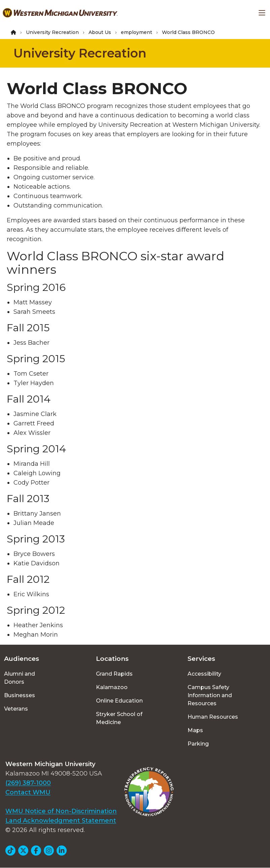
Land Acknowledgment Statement (61, 821)
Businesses (20, 695)
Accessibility (204, 674)
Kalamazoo (112, 687)
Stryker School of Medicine (119, 718)
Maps (195, 730)
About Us (100, 32)
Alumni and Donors (20, 678)
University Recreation (52, 32)
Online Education (119, 701)
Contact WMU (28, 792)
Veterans (16, 709)
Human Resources (213, 717)
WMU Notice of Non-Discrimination (61, 811)
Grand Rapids (114, 674)
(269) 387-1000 (28, 783)
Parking (198, 744)
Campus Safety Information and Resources (210, 695)
